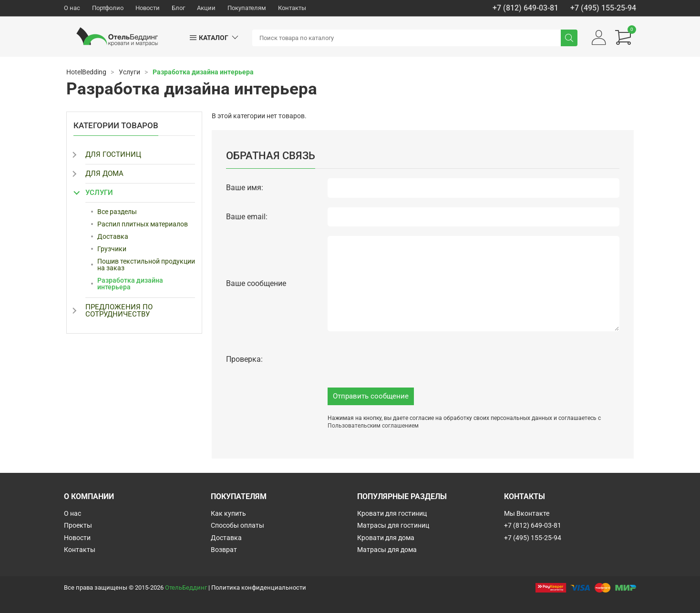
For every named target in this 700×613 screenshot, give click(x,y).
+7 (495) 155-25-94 (603, 8)
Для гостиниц (113, 154)
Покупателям (247, 8)
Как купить (228, 513)
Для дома (104, 174)
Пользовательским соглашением (373, 426)
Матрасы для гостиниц (393, 525)
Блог (178, 8)
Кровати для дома (386, 538)
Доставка (113, 236)
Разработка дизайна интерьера (130, 284)
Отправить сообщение (371, 396)
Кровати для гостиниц (392, 513)
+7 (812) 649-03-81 (525, 8)
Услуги (99, 193)
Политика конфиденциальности (259, 587)
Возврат (224, 550)
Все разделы (117, 212)
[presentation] (400, 359)
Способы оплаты (237, 525)
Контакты (292, 8)
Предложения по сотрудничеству (119, 311)
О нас (72, 8)
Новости (148, 8)
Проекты (78, 525)
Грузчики (112, 249)
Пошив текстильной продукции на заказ (146, 265)
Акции (206, 8)
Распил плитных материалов (143, 224)
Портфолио (108, 8)
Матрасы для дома (387, 550)
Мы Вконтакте (527, 513)
